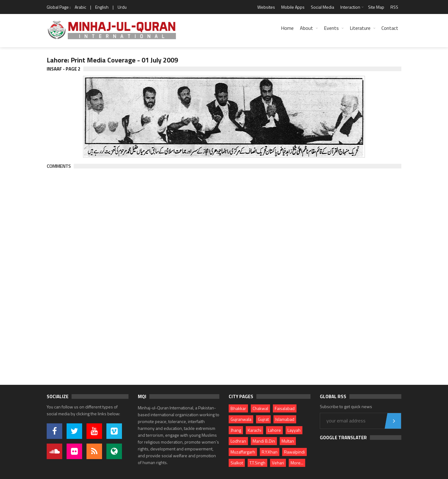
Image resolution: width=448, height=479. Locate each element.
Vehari (278, 463)
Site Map (376, 7)
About (306, 28)
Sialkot (237, 463)
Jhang (236, 430)
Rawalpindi (294, 452)
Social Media (322, 7)
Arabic (80, 7)
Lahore (274, 430)
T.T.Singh (257, 463)
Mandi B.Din (264, 441)
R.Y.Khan (270, 452)
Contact (390, 28)
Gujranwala (241, 419)
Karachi (254, 430)
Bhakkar (238, 408)
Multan (288, 441)
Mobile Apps (293, 7)
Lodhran (238, 441)
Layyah (294, 430)
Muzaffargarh (243, 452)
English (102, 7)
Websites (266, 7)
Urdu (122, 7)
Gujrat (263, 419)
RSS (394, 7)
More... (297, 463)
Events (331, 28)
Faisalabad (285, 408)
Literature (360, 28)
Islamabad (285, 419)
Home (287, 28)
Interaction (350, 7)
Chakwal (260, 408)
